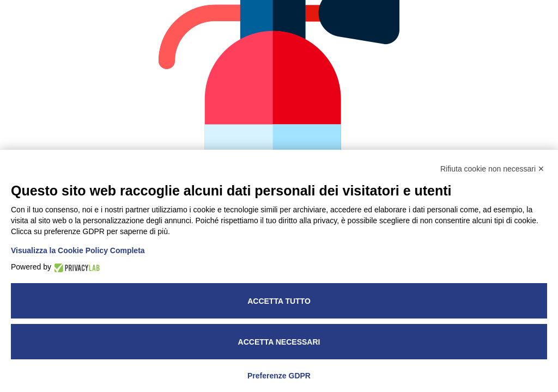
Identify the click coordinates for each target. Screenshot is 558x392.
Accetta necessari (279, 342)
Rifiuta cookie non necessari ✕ (492, 169)
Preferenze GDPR (279, 376)
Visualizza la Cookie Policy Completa (78, 250)
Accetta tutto (279, 301)
